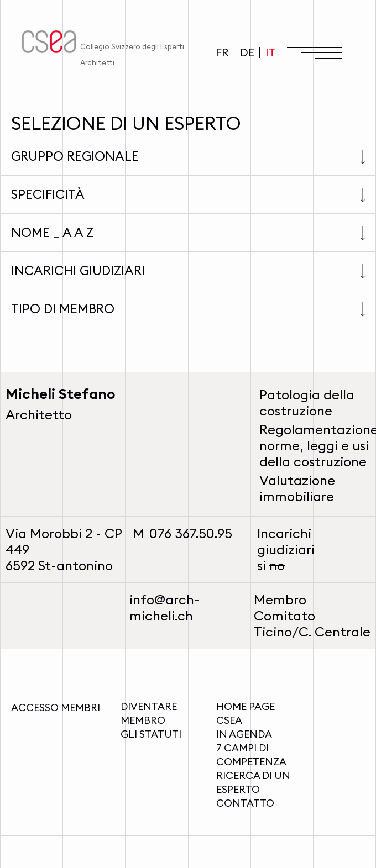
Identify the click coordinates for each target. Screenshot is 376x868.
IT (271, 52)
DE (247, 52)
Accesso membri (56, 707)
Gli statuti (151, 734)
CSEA (229, 720)
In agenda (244, 734)
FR (222, 52)
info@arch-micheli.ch (164, 607)
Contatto (245, 803)
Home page (246, 706)
